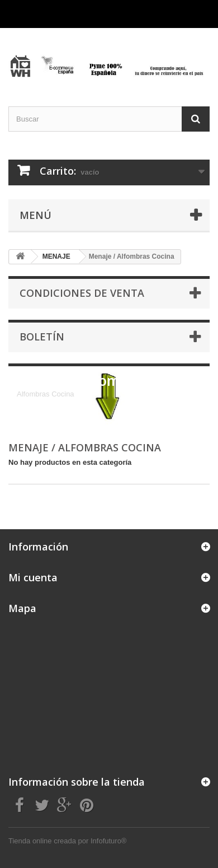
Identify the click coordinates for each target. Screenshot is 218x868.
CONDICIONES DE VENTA (82, 293)
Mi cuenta (33, 577)
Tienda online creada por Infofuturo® (67, 841)
